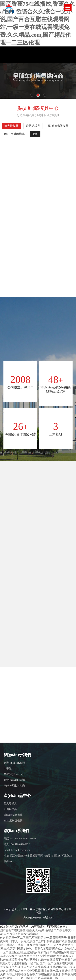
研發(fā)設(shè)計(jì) (15, 780)
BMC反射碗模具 (14, 134)
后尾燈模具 (33, 126)
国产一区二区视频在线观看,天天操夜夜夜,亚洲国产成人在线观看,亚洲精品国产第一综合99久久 (38, 967)
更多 (35, 134)
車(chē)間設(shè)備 (14, 785)
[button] (32, 95)
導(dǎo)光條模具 (58, 126)
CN (57, 7)
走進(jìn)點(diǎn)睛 (14, 763)
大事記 (8, 768)
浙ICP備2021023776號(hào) (38, 918)
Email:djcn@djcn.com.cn (17, 850)
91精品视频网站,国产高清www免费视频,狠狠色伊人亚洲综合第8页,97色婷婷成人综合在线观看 (38, 956)
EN (49, 7)
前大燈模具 (11, 126)
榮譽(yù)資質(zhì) (14, 774)
